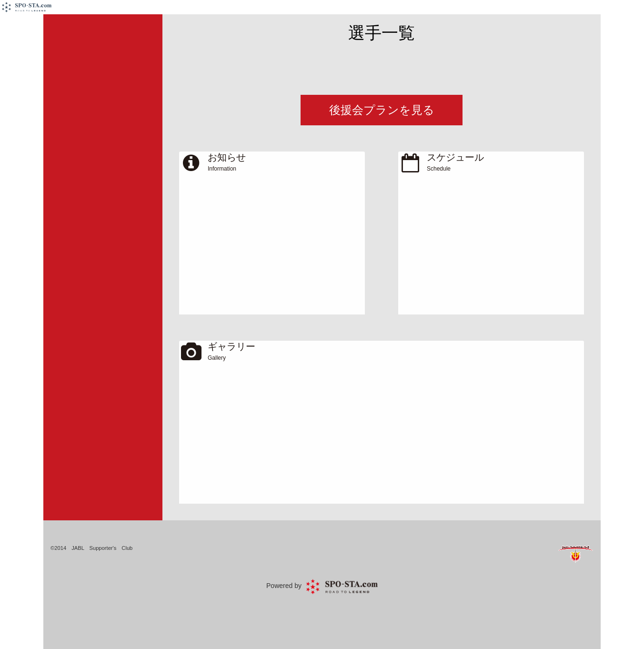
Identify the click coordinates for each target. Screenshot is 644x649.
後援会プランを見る (382, 110)
